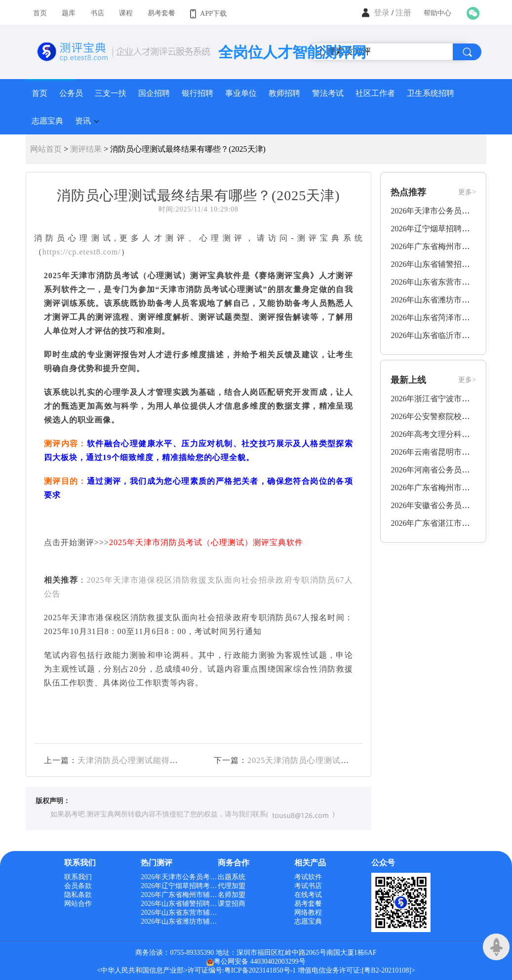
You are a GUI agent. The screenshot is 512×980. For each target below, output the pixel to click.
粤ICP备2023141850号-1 (260, 970)
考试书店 (308, 886)
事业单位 (241, 93)
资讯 (83, 121)
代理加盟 (232, 886)
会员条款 (78, 886)
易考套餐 (308, 904)
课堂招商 (232, 904)
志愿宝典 (47, 121)
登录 (382, 13)
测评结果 (86, 149)
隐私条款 (78, 895)
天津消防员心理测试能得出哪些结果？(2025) (161, 760)
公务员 (71, 93)
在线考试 (308, 895)
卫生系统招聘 (431, 93)
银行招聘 (197, 93)
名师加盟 (232, 895)
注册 (403, 13)
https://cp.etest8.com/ (82, 252)
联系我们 (78, 877)
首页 (39, 93)
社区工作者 (375, 93)
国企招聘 (154, 93)
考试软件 (308, 877)
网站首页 (46, 149)
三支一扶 (111, 93)
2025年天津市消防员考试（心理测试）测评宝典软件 (206, 542)
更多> (467, 192)
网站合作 (78, 904)
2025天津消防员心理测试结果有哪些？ (319, 760)
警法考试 (328, 93)
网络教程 (308, 913)
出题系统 (232, 877)
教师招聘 (284, 93)
